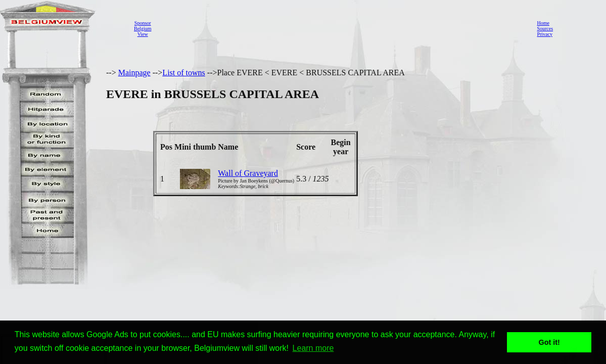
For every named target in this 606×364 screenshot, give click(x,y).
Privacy (545, 34)
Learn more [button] (313, 348)
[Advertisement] (341, 28)
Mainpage (134, 73)
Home (543, 23)
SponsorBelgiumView (143, 29)
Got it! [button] (549, 342)
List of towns (183, 73)
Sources (545, 29)
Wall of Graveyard (248, 173)
